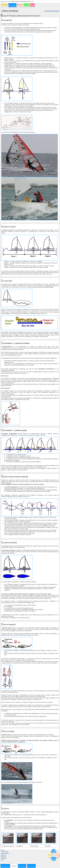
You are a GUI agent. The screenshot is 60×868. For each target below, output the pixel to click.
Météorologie (20, 5)
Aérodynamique (4, 5)
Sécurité (32, 5)
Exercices (22, 866)
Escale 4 (9, 1)
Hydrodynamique (12, 5)
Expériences (5, 866)
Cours (14, 866)
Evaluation (31, 866)
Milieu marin (27, 5)
